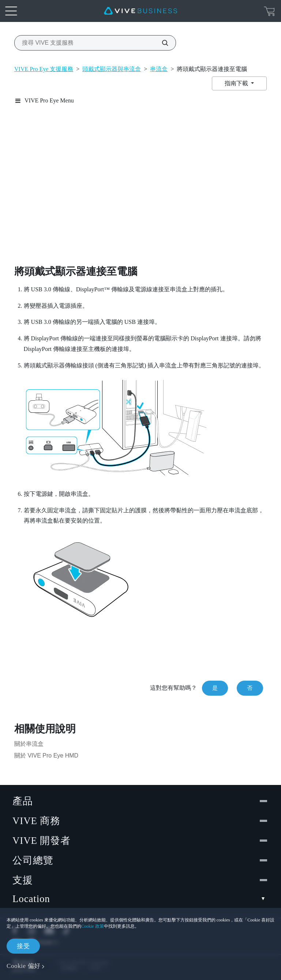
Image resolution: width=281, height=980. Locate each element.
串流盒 (159, 69)
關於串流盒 (29, 744)
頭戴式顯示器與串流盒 (112, 69)
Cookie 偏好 (24, 966)
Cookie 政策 (93, 926)
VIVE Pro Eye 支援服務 (44, 69)
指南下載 (237, 83)
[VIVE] (140, 11)
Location (140, 899)
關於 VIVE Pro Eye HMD (46, 755)
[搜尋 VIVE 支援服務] (161, 43)
